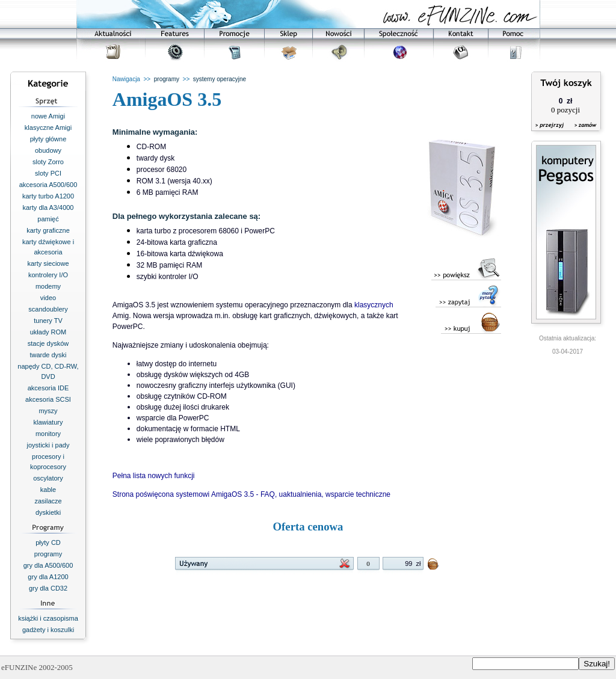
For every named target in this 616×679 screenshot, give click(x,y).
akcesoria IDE (48, 388)
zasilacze (48, 501)
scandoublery (48, 309)
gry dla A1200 (48, 577)
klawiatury (48, 422)
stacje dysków (48, 343)
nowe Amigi (48, 116)
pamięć (48, 219)
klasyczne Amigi (48, 128)
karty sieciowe (48, 263)
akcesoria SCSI (48, 399)
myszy (48, 411)
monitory (48, 434)
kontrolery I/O (48, 275)
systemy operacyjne (220, 79)
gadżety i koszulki (48, 630)
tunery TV (48, 321)
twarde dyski (48, 355)
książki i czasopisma (48, 618)
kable (48, 490)
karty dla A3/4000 (48, 207)
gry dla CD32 (48, 588)
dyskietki (48, 512)
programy (48, 554)
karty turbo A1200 (48, 196)
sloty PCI (48, 173)
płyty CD (48, 542)
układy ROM (48, 332)
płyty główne (48, 139)
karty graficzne (48, 230)
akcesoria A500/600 (48, 185)
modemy (48, 286)
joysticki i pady (48, 445)
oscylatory (48, 478)
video (48, 298)
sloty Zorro (48, 162)
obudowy (48, 150)
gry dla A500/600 (48, 565)
